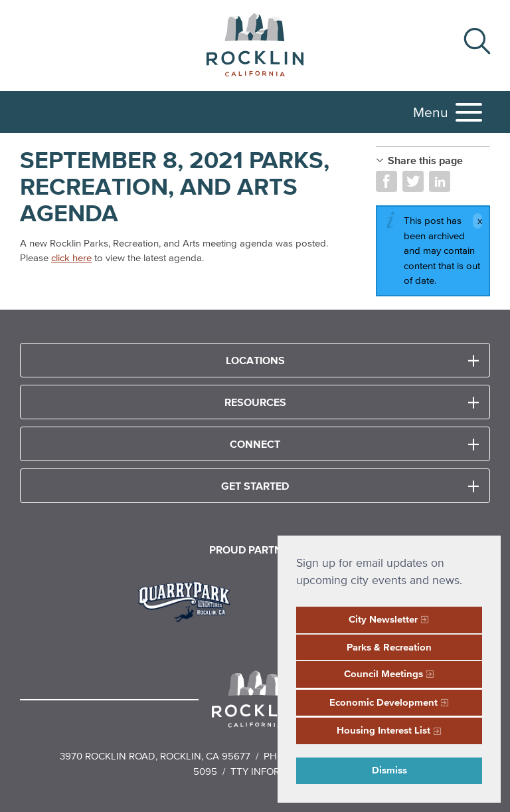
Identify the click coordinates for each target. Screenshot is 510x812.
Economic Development (383, 702)
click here (71, 257)
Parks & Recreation (389, 647)
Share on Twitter (413, 181)
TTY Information (274, 771)
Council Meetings (383, 673)
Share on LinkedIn (440, 181)
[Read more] (189, 600)
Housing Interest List (383, 730)
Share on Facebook (386, 181)
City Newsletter (383, 619)
